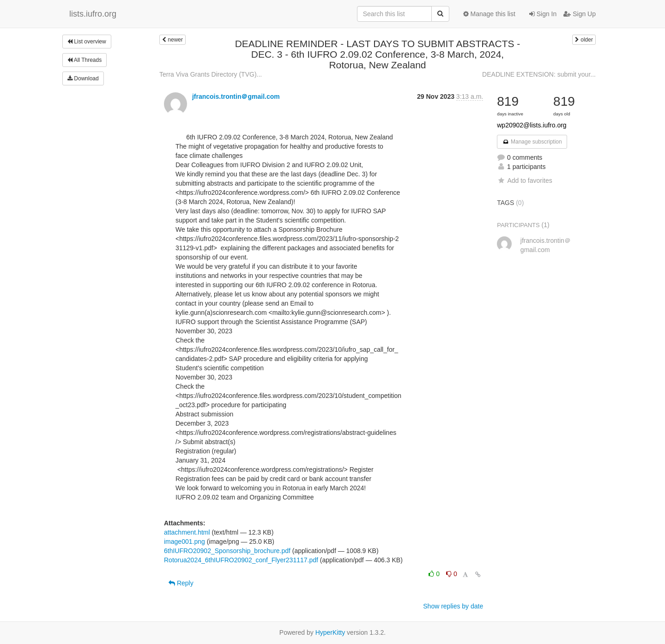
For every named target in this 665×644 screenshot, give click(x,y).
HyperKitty (330, 632)
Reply (181, 583)
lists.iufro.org (93, 14)
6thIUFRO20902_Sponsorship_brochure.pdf (227, 551)
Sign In (543, 14)
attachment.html (187, 532)
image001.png (184, 542)
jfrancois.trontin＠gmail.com (236, 96)
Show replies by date (453, 606)
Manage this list (489, 14)
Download (83, 78)
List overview (87, 42)
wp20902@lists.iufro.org (532, 125)
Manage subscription (532, 142)
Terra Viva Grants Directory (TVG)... (211, 74)
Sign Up (580, 14)
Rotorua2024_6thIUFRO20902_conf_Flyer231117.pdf (241, 560)
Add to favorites (524, 181)
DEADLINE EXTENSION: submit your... (539, 74)
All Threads (85, 60)
